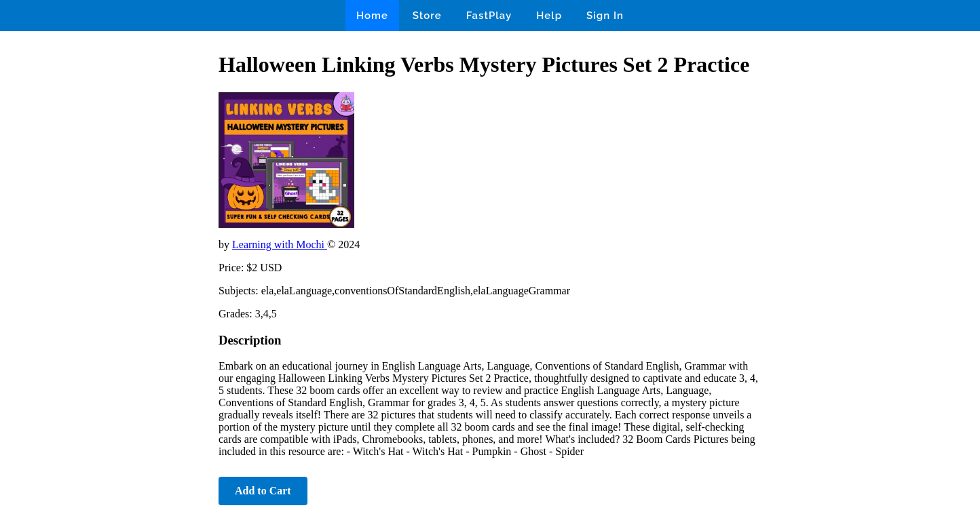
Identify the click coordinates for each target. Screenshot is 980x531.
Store (427, 16)
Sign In (605, 16)
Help (549, 16)
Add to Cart (263, 491)
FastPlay (489, 16)
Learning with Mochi (280, 244)
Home (372, 16)
